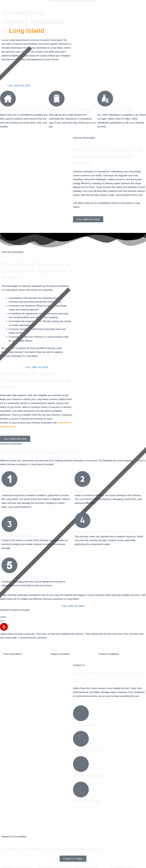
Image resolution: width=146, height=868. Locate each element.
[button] (73, 1)
